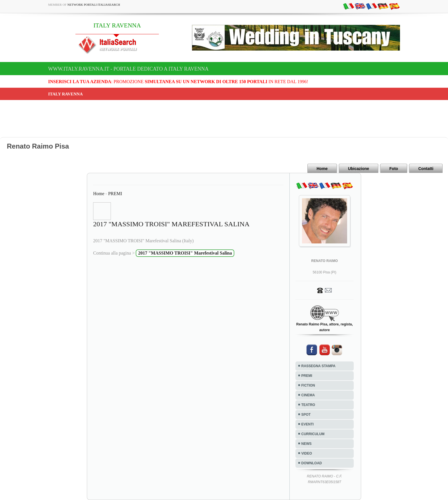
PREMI (115, 194)
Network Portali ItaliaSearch (94, 5)
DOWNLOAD (312, 463)
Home (322, 169)
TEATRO (308, 405)
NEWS (307, 444)
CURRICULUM (313, 434)
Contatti (426, 169)
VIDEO (307, 453)
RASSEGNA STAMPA (319, 366)
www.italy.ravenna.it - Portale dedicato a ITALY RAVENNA (128, 69)
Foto (394, 169)
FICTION (308, 385)
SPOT (306, 415)
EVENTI (308, 424)
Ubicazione (359, 169)
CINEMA (308, 395)
